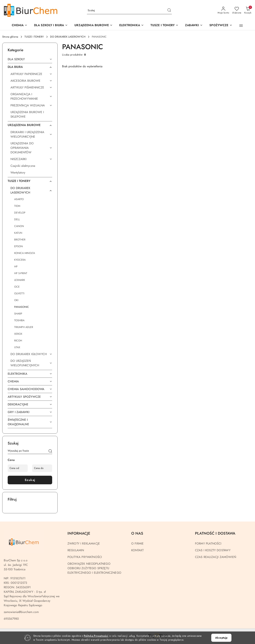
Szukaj (30, 480)
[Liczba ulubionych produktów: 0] (237, 10)
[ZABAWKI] (194, 26)
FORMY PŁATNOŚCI (208, 544)
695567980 (11, 619)
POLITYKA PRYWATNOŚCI (85, 557)
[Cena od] (18, 468)
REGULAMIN (76, 550)
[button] (93, 26)
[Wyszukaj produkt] (129, 10)
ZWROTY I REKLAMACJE (84, 544)
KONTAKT (137, 550)
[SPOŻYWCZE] (221, 26)
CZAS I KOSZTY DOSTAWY (213, 550)
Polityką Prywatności (96, 636)
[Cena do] (42, 468)
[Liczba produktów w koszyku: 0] (248, 10)
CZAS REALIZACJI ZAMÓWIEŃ (216, 557)
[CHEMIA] (20, 26)
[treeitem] (30, 59)
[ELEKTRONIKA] (132, 26)
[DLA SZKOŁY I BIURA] (51, 26)
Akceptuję (221, 638)
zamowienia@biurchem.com (21, 612)
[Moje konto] (223, 10)
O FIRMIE (137, 544)
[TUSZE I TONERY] (164, 26)
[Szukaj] (50, 451)
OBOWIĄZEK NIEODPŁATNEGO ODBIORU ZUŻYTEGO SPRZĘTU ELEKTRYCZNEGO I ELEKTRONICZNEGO (94, 568)
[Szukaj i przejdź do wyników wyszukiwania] (169, 10)
